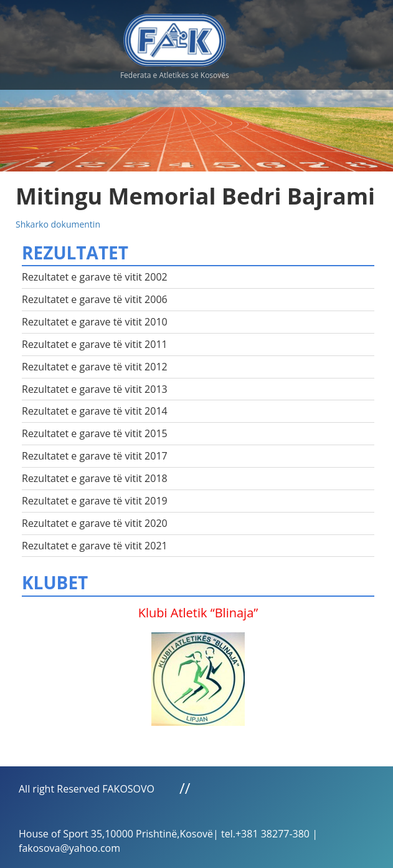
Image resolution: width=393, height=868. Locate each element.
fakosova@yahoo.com (69, 848)
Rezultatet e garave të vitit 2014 (95, 411)
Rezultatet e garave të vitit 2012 (95, 367)
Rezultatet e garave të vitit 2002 (95, 277)
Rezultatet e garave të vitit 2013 (95, 389)
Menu (318, 37)
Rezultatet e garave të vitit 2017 (95, 456)
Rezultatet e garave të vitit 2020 (95, 523)
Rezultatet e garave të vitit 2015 (95, 433)
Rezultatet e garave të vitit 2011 (95, 344)
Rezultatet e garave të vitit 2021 (95, 546)
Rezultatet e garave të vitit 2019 (95, 501)
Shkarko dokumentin (58, 224)
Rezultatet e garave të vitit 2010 (95, 322)
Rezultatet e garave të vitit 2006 (95, 299)
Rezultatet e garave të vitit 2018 (95, 478)
